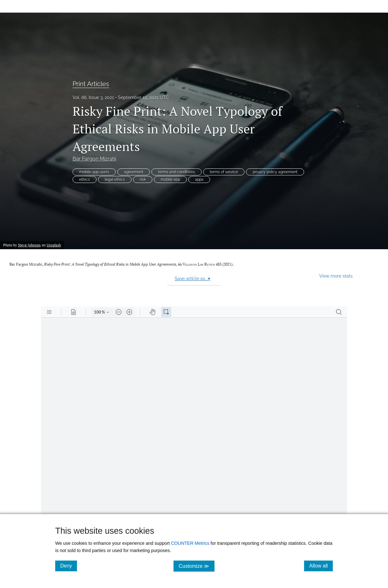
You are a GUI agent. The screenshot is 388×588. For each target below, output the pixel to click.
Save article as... (192, 279)
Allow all (321, 566)
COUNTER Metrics (190, 543)
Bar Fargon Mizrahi (94, 159)
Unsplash (54, 245)
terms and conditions (176, 172)
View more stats (336, 276)
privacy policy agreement (275, 172)
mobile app (170, 179)
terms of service (224, 172)
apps (199, 179)
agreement (134, 172)
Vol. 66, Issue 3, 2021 (93, 97)
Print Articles (91, 84)
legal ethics (115, 179)
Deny (69, 566)
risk (143, 179)
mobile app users (94, 172)
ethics (85, 179)
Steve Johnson (29, 245)
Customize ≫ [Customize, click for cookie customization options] (196, 566)
